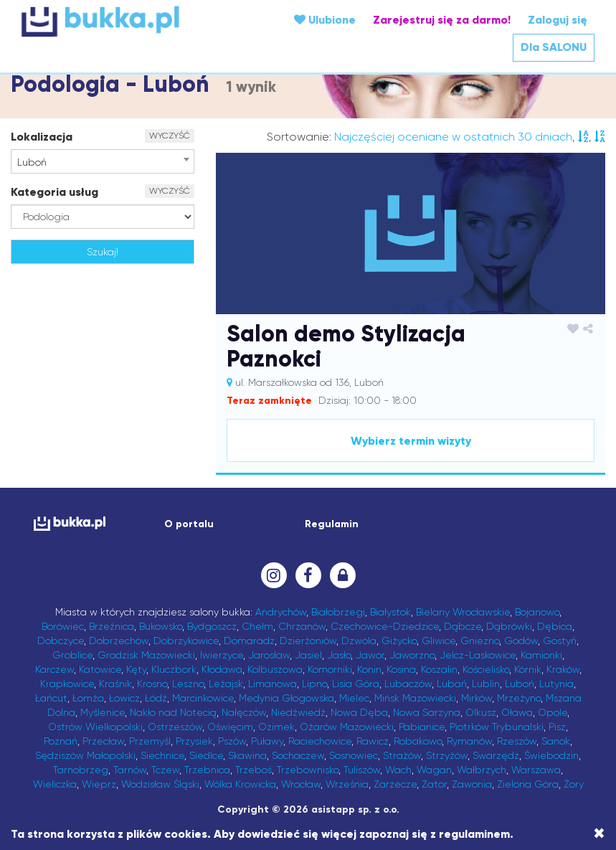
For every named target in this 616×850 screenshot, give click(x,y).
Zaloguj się (558, 20)
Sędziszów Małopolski (85, 755)
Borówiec (63, 626)
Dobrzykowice (186, 641)
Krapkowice (67, 684)
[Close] (599, 834)
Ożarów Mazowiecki (347, 727)
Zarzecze (395, 784)
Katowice (100, 669)
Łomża (88, 698)
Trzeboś (253, 770)
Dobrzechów (119, 641)
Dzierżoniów (308, 641)
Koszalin (439, 669)
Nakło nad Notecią (173, 712)
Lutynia (556, 684)
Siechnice (162, 755)
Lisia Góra (356, 684)
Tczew (165, 770)
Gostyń (560, 641)
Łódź (156, 698)
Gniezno (480, 641)
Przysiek (194, 741)
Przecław (103, 741)
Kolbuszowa (275, 669)
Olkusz (481, 712)
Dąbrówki (509, 626)
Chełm (257, 626)
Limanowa (273, 684)
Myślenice (103, 712)
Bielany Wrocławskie (463, 612)
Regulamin (332, 524)
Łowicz (124, 698)
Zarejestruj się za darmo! (442, 20)
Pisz (557, 727)
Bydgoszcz (212, 626)
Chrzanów (302, 626)
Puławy (267, 741)
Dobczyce (61, 641)
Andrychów (281, 612)
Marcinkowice (203, 698)
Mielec (354, 698)
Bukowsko (161, 626)
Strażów (402, 755)
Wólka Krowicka (240, 784)
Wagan (434, 770)
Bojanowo (537, 612)
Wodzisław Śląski (160, 784)
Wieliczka (55, 784)
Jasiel (308, 655)
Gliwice (439, 641)
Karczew (55, 669)
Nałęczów (244, 712)
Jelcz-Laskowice (478, 655)
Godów (521, 641)
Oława (517, 712)
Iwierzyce (222, 655)
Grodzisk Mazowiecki (146, 655)
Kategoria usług (55, 192)
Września (347, 784)
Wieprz (99, 784)
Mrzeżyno (519, 698)
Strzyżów (447, 755)
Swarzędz (496, 755)
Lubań (452, 684)
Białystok (390, 612)
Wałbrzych (482, 770)
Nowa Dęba (359, 712)
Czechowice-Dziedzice (385, 626)
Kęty (136, 669)
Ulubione (325, 20)
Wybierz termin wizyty (411, 441)
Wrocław (301, 784)
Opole (553, 712)
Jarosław (269, 655)
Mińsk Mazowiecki (415, 698)
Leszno (188, 684)
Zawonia (472, 784)
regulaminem (474, 834)
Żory (574, 784)
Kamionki (541, 655)
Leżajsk (226, 684)
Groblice (72, 655)
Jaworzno (412, 655)
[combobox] (103, 161)
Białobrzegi (338, 612)
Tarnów (130, 770)
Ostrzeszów (175, 727)
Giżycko (399, 641)
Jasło (339, 655)
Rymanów (469, 741)
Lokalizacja (42, 137)
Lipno (314, 684)
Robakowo (418, 741)
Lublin (486, 684)
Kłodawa (222, 669)
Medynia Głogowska (286, 698)
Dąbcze (463, 626)
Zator (434, 784)
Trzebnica (207, 770)
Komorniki (330, 669)
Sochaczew (298, 755)
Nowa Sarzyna (427, 712)
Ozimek (276, 727)
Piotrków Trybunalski (497, 727)
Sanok (556, 741)
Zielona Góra (528, 784)
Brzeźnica (112, 626)
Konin (369, 669)
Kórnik (528, 669)
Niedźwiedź (298, 712)
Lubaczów (408, 684)
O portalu (189, 524)
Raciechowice (320, 741)
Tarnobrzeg (81, 770)
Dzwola (359, 641)
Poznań (61, 741)
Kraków (563, 669)
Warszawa (536, 770)
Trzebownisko (308, 770)
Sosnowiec (354, 755)
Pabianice (422, 727)
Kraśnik (115, 684)
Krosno (152, 684)
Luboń (520, 684)
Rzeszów (517, 741)
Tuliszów (362, 770)
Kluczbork (174, 669)
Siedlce (206, 755)
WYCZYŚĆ (170, 136)
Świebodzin (551, 755)
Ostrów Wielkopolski (95, 727)
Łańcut (51, 698)
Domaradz (249, 641)
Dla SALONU (554, 47)
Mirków (477, 698)
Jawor (370, 655)
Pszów (232, 741)
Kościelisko (486, 669)
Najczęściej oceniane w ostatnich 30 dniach (453, 137)
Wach (398, 770)
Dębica (555, 626)
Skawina (247, 755)
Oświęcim (230, 727)
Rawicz (373, 741)
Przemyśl (150, 741)
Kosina (401, 669)
